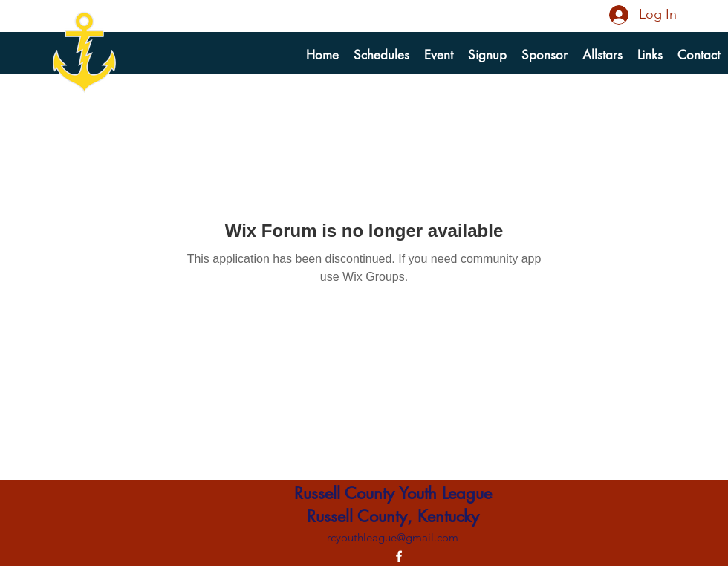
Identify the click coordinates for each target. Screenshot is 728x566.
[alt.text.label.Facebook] (399, 556)
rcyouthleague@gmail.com (393, 537)
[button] (487, 55)
